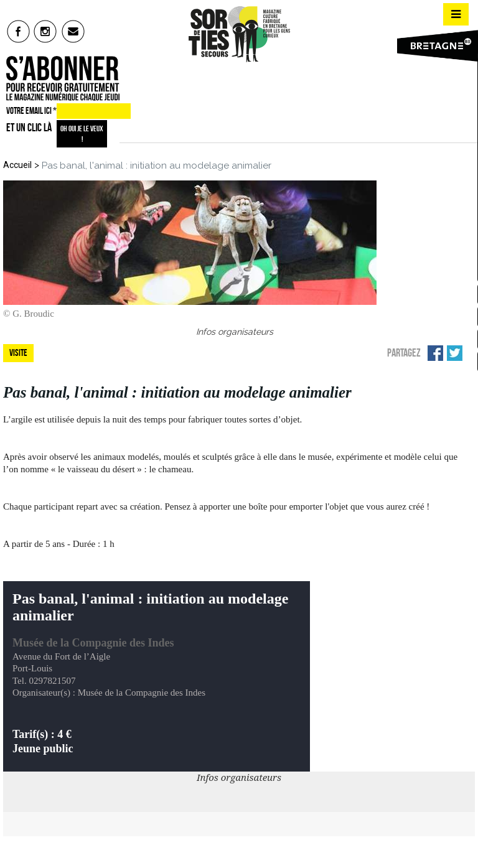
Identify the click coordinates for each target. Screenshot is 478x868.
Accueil (17, 165)
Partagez (404, 353)
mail (74, 31)
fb (18, 31)
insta (46, 31)
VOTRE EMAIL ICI (31, 111)
